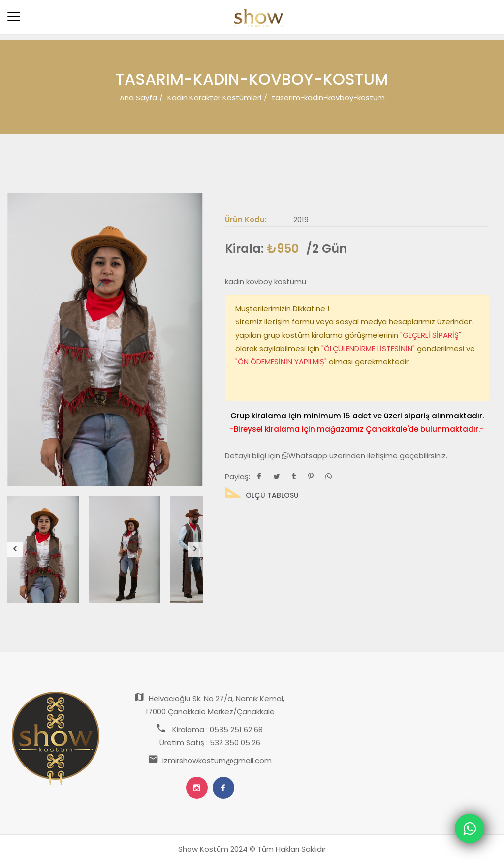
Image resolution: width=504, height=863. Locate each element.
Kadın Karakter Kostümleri (214, 98)
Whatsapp (306, 456)
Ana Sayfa (138, 98)
